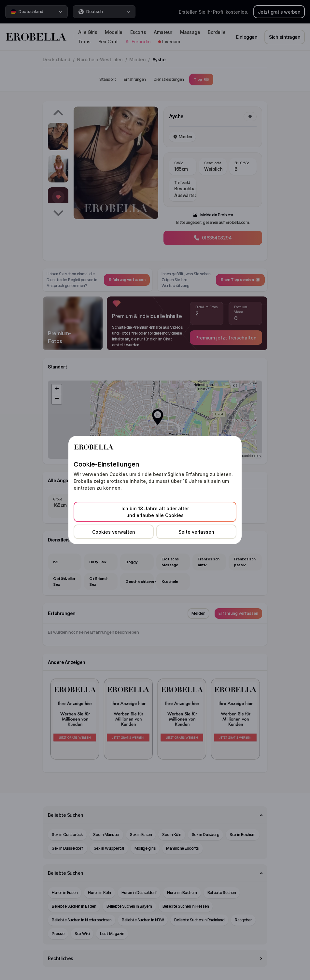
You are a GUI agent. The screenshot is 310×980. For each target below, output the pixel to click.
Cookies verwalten (114, 532)
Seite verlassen (196, 532)
